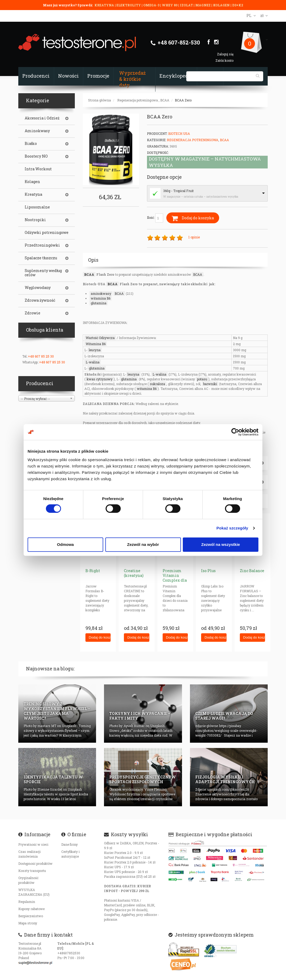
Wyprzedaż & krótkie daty (132, 79)
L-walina (93, 362)
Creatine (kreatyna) (134, 573)
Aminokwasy (37, 131)
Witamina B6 (96, 344)
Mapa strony (28, 923)
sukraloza (157, 384)
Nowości (68, 76)
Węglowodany (38, 288)
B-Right (93, 571)
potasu (202, 379)
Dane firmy (70, 844)
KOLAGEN (222, 5)
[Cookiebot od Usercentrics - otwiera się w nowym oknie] (235, 432)
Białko (31, 144)
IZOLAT (187, 5)
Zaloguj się (225, 54)
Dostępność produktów (35, 863)
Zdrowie (32, 313)
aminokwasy (101, 293)
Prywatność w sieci (33, 844)
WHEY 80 (170, 5)
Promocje (98, 76)
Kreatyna (33, 194)
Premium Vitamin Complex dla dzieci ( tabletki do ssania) (175, 583)
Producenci (36, 76)
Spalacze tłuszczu (41, 258)
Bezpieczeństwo (31, 916)
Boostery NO (36, 156)
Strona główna (99, 100)
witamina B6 (101, 298)
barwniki (210, 384)
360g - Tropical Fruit (178, 191)
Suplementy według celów (43, 273)
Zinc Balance (252, 571)
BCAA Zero (183, 100)
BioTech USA (179, 133)
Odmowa (65, 544)
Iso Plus (208, 571)
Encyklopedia (176, 76)
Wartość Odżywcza (100, 338)
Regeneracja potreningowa (138, 100)
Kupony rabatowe (31, 909)
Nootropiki (35, 220)
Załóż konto (224, 60)
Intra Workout (38, 169)
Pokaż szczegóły (232, 528)
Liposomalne (37, 207)
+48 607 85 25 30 (41, 356)
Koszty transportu (32, 871)
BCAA (165, 100)
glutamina (99, 303)
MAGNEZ (203, 5)
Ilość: (155, 218)
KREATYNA (105, 5)
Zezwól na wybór (143, 544)
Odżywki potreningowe (47, 233)
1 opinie (194, 237)
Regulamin (27, 902)
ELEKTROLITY (129, 5)
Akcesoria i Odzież (42, 118)
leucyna (95, 350)
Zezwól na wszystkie (221, 544)
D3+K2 (238, 5)
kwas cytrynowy (100, 379)
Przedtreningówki (42, 245)
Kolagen (32, 182)
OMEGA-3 (152, 5)
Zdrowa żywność (40, 300)
